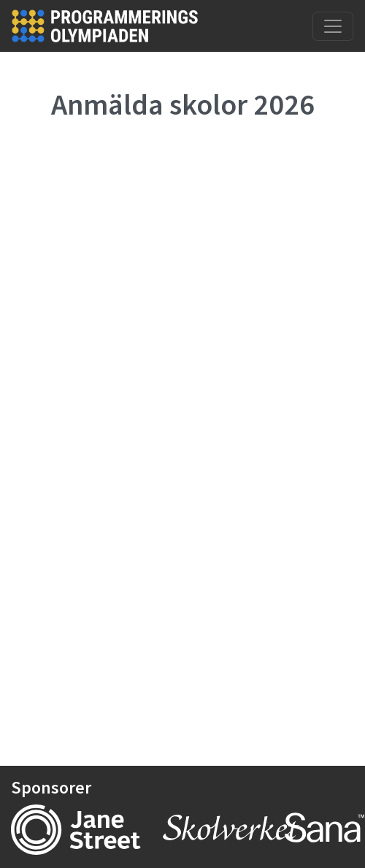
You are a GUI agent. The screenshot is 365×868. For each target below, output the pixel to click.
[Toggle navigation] (333, 26)
